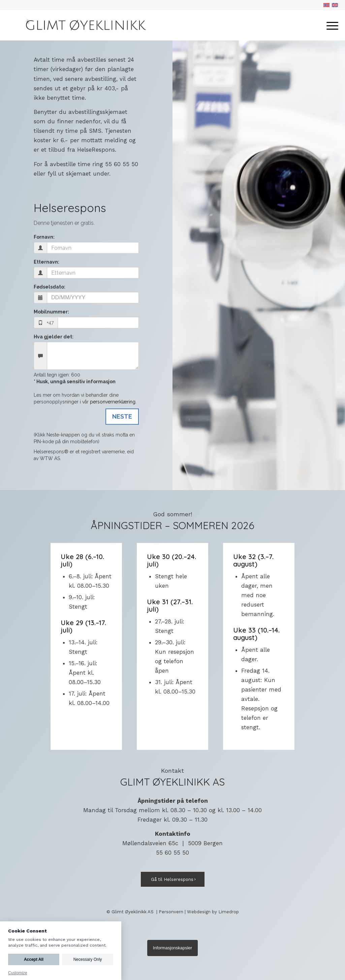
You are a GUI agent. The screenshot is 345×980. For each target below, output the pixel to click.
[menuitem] (330, 25)
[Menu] (330, 25)
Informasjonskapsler (172, 948)
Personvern (171, 912)
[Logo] (83, 25)
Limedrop (229, 912)
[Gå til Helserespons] (173, 879)
